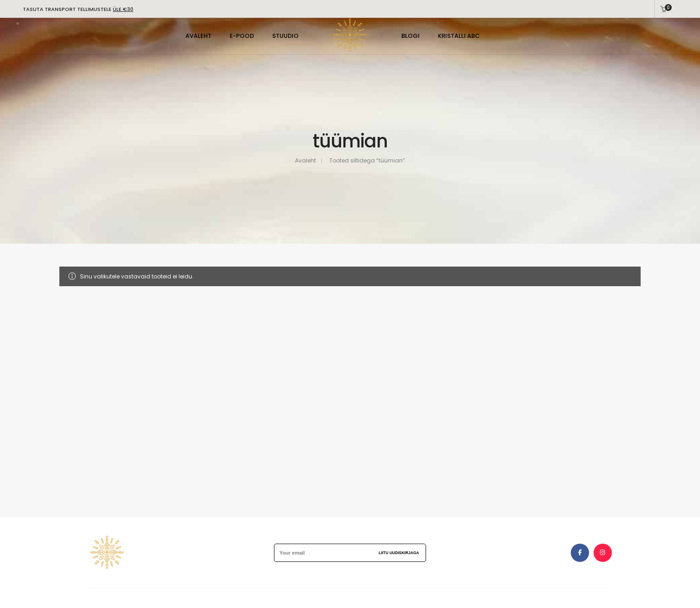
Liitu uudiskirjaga (399, 553)
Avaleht (305, 160)
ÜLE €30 (123, 9)
